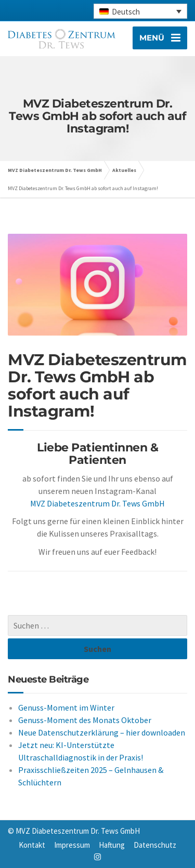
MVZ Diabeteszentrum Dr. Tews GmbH (97, 503)
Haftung (112, 845)
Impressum (72, 845)
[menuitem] (140, 11)
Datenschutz (155, 845)
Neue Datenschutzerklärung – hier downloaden (102, 732)
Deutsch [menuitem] (126, 12)
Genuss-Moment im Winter (66, 707)
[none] (140, 11)
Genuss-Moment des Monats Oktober (85, 720)
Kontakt (32, 845)
